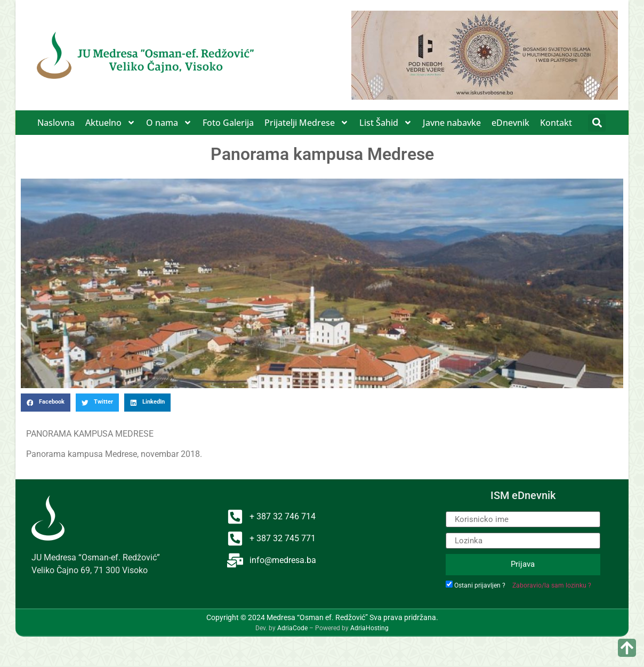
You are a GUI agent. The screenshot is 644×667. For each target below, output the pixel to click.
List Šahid (386, 123)
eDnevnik (510, 123)
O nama (169, 123)
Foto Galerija (228, 123)
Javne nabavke (452, 123)
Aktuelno (110, 123)
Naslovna (56, 123)
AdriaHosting (369, 628)
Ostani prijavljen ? (480, 585)
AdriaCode (292, 628)
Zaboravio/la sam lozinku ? (552, 585)
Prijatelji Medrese (307, 123)
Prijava (523, 564)
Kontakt (556, 123)
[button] (597, 123)
